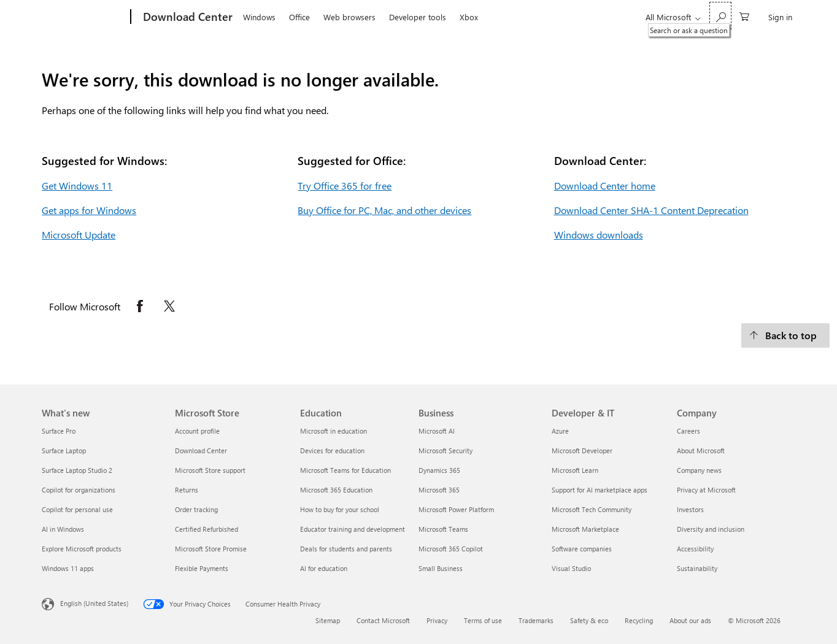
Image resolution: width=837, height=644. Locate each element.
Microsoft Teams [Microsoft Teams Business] (443, 529)
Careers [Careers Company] (688, 431)
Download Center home (605, 186)
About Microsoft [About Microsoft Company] (701, 450)
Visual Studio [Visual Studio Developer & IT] (571, 568)
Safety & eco (589, 620)
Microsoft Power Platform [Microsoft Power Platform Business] (456, 509)
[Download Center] (187, 17)
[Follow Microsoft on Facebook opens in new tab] (140, 306)
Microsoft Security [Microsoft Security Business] (445, 450)
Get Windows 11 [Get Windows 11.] (77, 186)
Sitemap (328, 620)
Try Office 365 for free (345, 186)
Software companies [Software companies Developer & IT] (582, 549)
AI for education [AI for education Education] (324, 568)
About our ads (690, 620)
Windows (259, 17)
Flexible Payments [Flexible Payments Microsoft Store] (202, 568)
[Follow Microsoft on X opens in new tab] (169, 306)
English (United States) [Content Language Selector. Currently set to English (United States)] (94, 603)
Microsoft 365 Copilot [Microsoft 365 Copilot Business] (451, 549)
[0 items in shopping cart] (744, 16)
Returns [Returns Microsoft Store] (187, 490)
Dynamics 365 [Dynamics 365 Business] (439, 470)
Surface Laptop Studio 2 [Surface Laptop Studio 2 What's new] (77, 470)
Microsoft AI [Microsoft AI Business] (437, 431)
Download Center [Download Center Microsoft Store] (201, 450)
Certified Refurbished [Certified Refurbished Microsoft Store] (206, 529)
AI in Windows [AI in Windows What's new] (63, 529)
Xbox (469, 17)
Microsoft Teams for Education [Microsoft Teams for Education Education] (345, 470)
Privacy (437, 620)
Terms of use (483, 620)
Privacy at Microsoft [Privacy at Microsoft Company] (706, 490)
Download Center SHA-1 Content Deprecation (651, 210)
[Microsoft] (84, 17)
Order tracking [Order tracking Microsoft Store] (196, 509)
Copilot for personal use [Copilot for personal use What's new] (77, 509)
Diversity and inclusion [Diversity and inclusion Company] (711, 529)
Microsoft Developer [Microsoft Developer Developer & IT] (582, 450)
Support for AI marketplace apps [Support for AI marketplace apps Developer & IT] (600, 490)
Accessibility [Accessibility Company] (695, 549)
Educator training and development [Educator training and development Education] (353, 529)
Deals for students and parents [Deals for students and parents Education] (346, 549)
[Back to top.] (785, 335)
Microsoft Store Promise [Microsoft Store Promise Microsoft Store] (211, 549)
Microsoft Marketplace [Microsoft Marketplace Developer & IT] (585, 529)
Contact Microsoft (383, 620)
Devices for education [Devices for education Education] (332, 450)
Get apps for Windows (89, 210)
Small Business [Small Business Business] (441, 568)
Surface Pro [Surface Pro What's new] (59, 431)
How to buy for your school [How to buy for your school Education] (340, 509)
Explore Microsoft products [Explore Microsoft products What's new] (82, 549)
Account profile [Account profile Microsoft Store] (197, 431)
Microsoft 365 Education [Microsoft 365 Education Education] (336, 490)
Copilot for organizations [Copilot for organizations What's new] (79, 490)
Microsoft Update (79, 235)
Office (299, 17)
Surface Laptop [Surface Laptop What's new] (64, 450)
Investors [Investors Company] (690, 509)
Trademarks (536, 620)
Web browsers (349, 17)
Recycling (639, 620)
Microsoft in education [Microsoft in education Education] (334, 431)
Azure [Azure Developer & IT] (560, 431)
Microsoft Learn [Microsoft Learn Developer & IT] (575, 470)
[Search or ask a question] (720, 16)
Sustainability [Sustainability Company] (697, 568)
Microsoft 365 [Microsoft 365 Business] (439, 490)
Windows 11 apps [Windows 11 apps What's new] (68, 568)
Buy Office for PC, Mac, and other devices (384, 210)
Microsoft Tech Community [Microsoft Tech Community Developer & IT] (592, 509)
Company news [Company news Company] (699, 470)
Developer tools (418, 17)
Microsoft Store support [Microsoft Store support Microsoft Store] (210, 470)
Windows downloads (599, 235)
